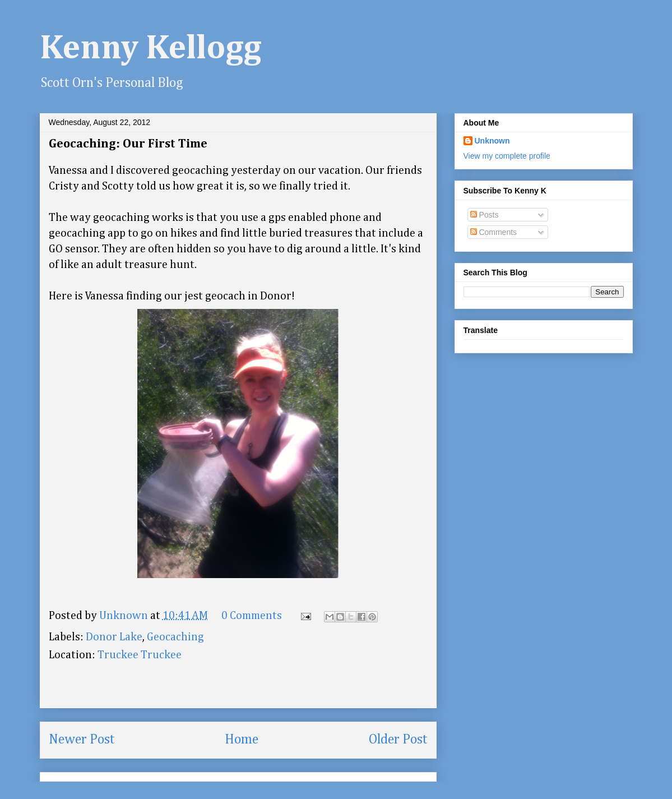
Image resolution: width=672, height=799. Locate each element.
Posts (485, 215)
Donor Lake (114, 637)
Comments (494, 232)
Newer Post (82, 740)
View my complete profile (507, 156)
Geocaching (175, 637)
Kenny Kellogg (151, 49)
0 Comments (252, 616)
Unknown (492, 141)
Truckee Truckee (140, 655)
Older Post (398, 740)
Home (242, 740)
